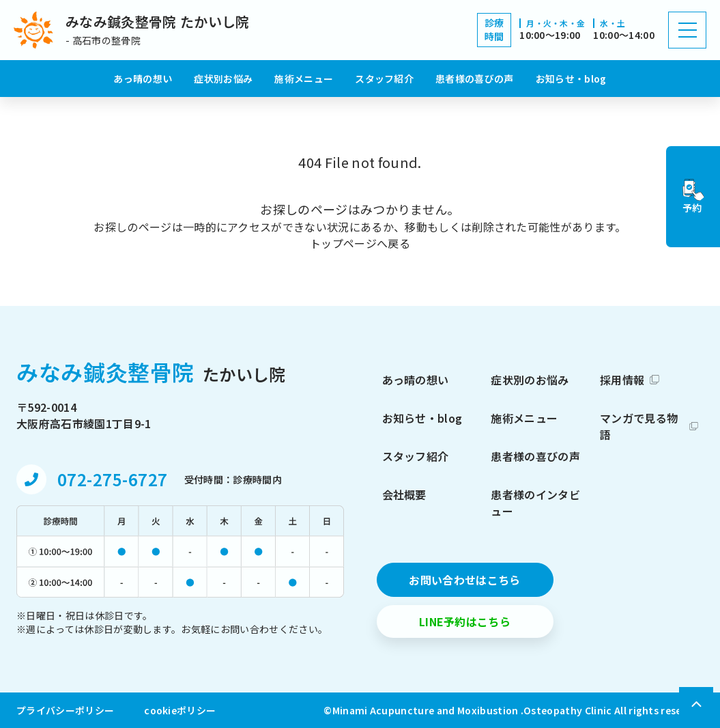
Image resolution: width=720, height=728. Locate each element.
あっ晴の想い (143, 79)
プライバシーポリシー (65, 710)
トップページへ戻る (360, 243)
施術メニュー (304, 79)
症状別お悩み (223, 79)
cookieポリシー (180, 710)
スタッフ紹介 (384, 79)
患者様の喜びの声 (475, 79)
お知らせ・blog (571, 79)
